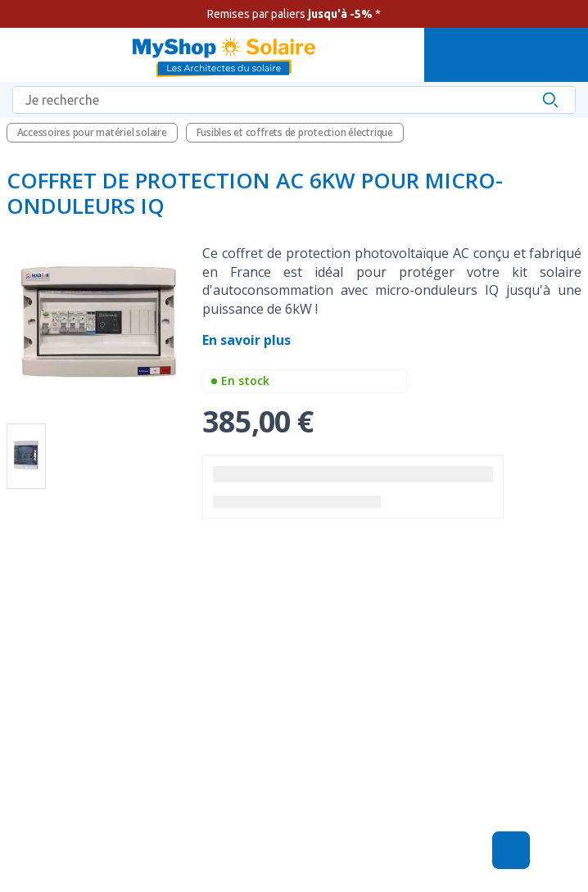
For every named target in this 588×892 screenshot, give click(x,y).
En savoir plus (248, 340)
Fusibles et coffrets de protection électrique (295, 132)
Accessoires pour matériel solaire (92, 132)
